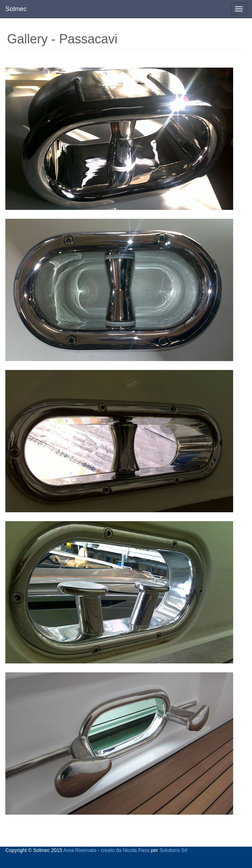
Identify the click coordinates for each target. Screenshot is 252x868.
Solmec (16, 9)
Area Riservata (80, 850)
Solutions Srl (174, 850)
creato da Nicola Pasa (125, 850)
